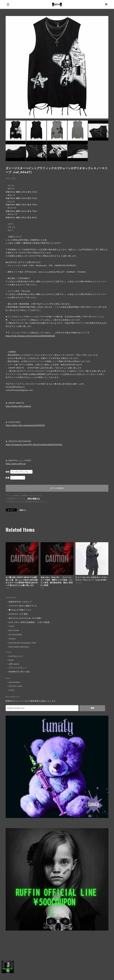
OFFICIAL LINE (15, 686)
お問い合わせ (14, 664)
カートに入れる (57, 488)
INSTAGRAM (14, 682)
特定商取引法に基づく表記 (19, 672)
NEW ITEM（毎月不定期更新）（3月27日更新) (29, 622)
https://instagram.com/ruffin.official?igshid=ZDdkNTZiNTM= (34, 445)
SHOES (12, 639)
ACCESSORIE (15, 635)
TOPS (11, 626)
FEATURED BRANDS (19, 647)
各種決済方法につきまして (20, 602)
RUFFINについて (16, 656)
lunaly (12, 690)
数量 (8, 478)
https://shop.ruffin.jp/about (18, 406)
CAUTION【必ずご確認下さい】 (23, 606)
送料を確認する (34, 499)
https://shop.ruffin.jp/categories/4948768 (25, 425)
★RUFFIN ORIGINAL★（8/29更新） (26, 618)
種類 (8, 472)
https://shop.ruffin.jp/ (16, 464)
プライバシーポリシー (18, 668)
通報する (23, 510)
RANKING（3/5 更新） (19, 614)
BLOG (11, 660)
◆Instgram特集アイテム (20, 610)
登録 (92, 708)
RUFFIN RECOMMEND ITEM (22, 643)
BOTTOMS (14, 630)
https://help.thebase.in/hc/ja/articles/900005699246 (30, 336)
